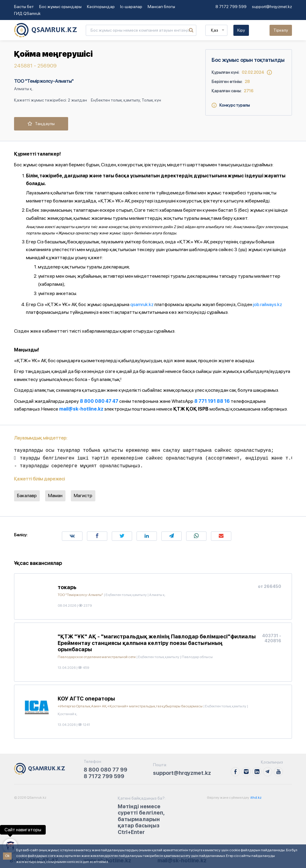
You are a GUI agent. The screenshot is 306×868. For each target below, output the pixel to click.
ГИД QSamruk (27, 13)
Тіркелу (281, 30)
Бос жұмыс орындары (60, 7)
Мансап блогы (161, 7)
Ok (7, 856)
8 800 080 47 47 (99, 401)
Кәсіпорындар (101, 7)
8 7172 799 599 (231, 7)
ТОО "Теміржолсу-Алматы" (44, 81)
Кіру (241, 30)
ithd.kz (256, 798)
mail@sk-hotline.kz (81, 409)
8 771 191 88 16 (212, 401)
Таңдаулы (41, 124)
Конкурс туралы (231, 105)
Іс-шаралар (131, 7)
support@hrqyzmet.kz (272, 7)
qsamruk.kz (142, 304)
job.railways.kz (268, 304)
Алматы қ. (24, 89)
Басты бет (24, 7)
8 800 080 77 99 (105, 770)
